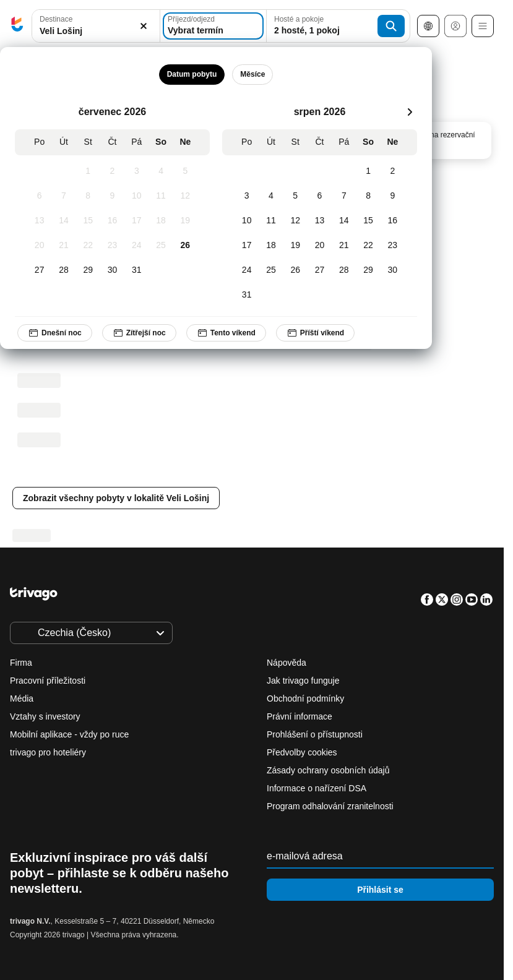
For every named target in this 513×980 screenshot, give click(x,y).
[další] (410, 112)
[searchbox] (96, 31)
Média (22, 698)
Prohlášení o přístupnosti (315, 734)
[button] (96, 26)
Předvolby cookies (303, 752)
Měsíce (252, 74)
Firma (21, 663)
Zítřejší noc (139, 333)
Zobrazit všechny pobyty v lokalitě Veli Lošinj (116, 498)
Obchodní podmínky (305, 698)
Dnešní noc (55, 333)
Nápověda (287, 663)
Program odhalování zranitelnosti (330, 806)
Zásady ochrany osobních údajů (328, 770)
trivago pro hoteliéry (48, 752)
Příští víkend (315, 333)
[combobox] (96, 26)
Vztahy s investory (45, 716)
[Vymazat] (144, 26)
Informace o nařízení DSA (317, 788)
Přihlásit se (380, 890)
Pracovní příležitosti (48, 681)
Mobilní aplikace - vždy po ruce (69, 734)
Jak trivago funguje (303, 681)
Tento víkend (226, 333)
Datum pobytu (192, 74)
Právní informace (300, 716)
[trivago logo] (17, 26)
